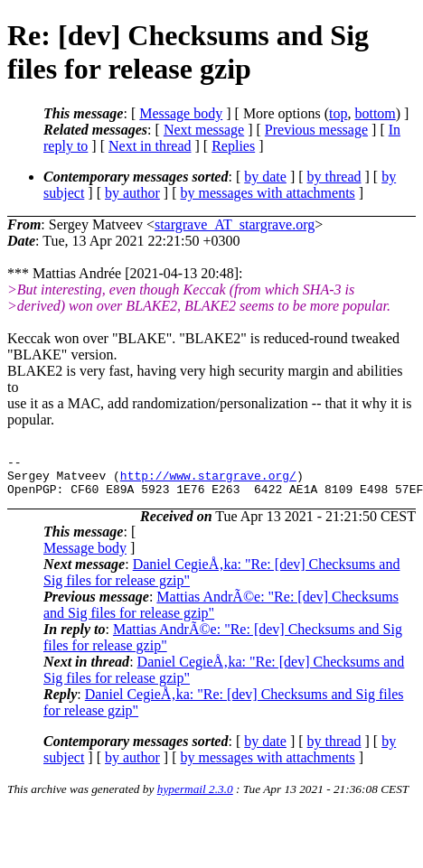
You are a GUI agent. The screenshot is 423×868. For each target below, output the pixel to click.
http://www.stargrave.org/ (208, 481)
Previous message (316, 130)
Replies (233, 146)
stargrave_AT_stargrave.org (235, 224)
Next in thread (150, 146)
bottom (375, 113)
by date (265, 177)
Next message (204, 130)
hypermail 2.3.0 (195, 797)
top (338, 113)
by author (132, 193)
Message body (181, 113)
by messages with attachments (268, 193)
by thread (334, 177)
